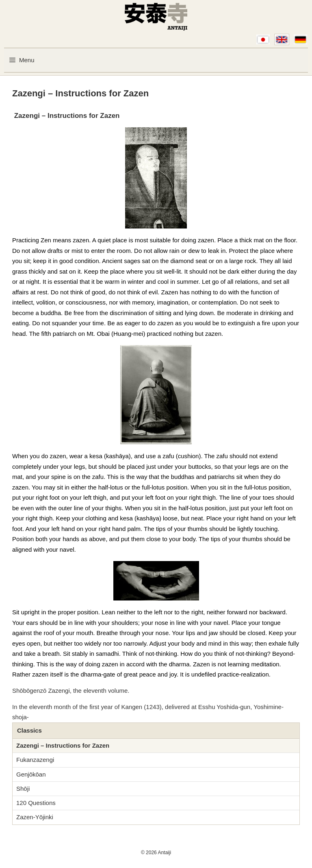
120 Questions (36, 803)
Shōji (23, 789)
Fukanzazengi (35, 760)
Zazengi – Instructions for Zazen (63, 745)
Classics (29, 730)
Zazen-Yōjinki (35, 817)
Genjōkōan (31, 774)
